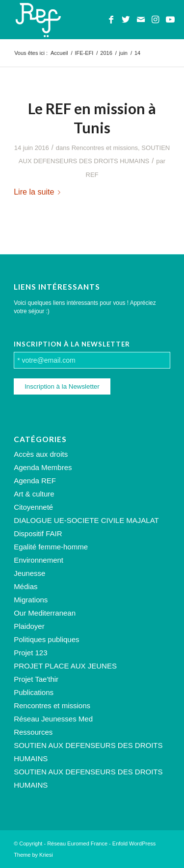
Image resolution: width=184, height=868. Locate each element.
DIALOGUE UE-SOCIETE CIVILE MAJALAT (86, 520)
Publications (34, 692)
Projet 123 (30, 653)
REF (92, 175)
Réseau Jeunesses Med (53, 719)
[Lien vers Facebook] (111, 20)
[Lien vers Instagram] (156, 20)
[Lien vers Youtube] (170, 20)
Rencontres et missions (105, 148)
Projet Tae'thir (36, 679)
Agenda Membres (43, 467)
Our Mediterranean (45, 613)
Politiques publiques (46, 639)
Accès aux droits (41, 454)
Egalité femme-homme (51, 547)
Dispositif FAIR (38, 533)
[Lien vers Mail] (141, 20)
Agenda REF (35, 481)
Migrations (31, 600)
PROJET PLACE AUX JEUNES (65, 666)
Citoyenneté (33, 507)
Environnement (39, 560)
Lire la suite (39, 192)
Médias (26, 586)
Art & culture (34, 494)
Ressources (33, 732)
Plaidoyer (29, 626)
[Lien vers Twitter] (126, 20)
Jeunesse (29, 573)
